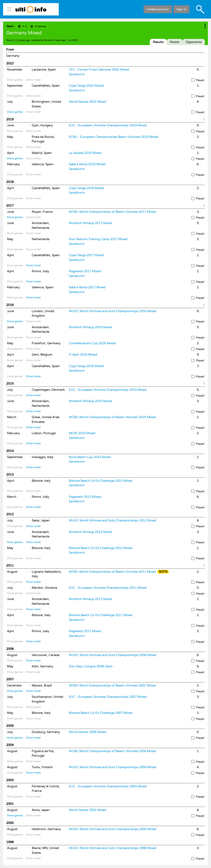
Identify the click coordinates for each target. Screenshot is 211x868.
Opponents (194, 42)
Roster (175, 42)
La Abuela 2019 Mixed (85, 153)
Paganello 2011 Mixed (85, 631)
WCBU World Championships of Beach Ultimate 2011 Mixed (112, 572)
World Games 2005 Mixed (87, 732)
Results (158, 42)
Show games (15, 80)
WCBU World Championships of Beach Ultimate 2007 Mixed (112, 685)
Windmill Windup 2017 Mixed (90, 223)
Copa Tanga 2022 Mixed (86, 86)
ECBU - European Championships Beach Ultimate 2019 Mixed (114, 137)
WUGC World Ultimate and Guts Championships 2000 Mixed (113, 829)
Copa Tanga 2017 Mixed (86, 255)
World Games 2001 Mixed (87, 810)
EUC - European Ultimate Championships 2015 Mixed (108, 390)
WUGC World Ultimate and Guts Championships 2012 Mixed (113, 520)
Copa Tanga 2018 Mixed (86, 188)
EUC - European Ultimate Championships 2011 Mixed (108, 588)
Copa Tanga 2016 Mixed (86, 366)
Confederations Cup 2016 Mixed (92, 343)
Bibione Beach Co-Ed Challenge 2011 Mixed (101, 615)
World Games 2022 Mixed (87, 102)
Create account (158, 9)
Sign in (181, 9)
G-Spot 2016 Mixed (83, 355)
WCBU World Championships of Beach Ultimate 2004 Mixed (112, 751)
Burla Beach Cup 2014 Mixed (90, 457)
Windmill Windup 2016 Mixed (90, 327)
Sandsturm (77, 74)
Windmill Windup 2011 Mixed (90, 599)
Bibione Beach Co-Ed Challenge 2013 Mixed (101, 481)
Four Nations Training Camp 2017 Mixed (98, 239)
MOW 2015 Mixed (82, 433)
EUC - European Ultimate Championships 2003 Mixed (108, 786)
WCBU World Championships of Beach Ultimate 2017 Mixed (112, 212)
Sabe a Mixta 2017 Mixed (87, 287)
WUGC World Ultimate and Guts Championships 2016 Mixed (113, 311)
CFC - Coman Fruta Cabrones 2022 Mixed (99, 70)
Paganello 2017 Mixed (85, 271)
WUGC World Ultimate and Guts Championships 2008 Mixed (113, 655)
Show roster (33, 80)
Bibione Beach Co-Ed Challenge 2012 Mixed (101, 548)
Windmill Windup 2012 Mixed (90, 532)
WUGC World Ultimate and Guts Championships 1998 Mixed (113, 848)
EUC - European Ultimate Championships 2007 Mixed (108, 697)
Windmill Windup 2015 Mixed (90, 401)
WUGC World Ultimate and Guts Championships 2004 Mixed (113, 767)
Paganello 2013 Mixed (85, 497)
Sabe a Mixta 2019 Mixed (87, 164)
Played (198, 80)
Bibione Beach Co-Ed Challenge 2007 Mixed (101, 713)
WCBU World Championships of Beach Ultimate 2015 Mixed (112, 417)
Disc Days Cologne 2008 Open (91, 666)
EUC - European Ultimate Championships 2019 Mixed (108, 125)
